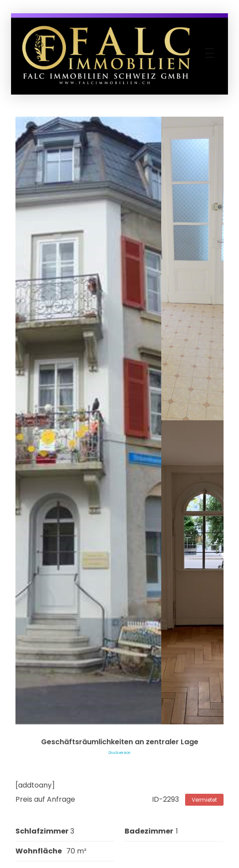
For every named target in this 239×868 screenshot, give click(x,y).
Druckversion (119, 753)
